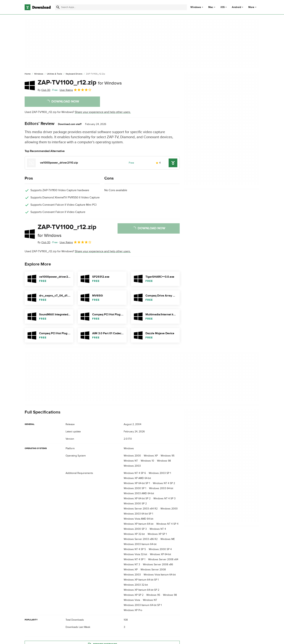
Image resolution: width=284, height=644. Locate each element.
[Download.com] (38, 7)
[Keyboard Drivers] (74, 74)
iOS (223, 7)
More (253, 7)
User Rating (76, 90)
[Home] (28, 74)
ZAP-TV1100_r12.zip (80, 83)
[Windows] (39, 74)
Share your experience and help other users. (103, 112)
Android (236, 7)
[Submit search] (58, 7)
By (44, 90)
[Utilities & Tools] (55, 74)
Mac (211, 7)
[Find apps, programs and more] (121, 7)
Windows (196, 7)
